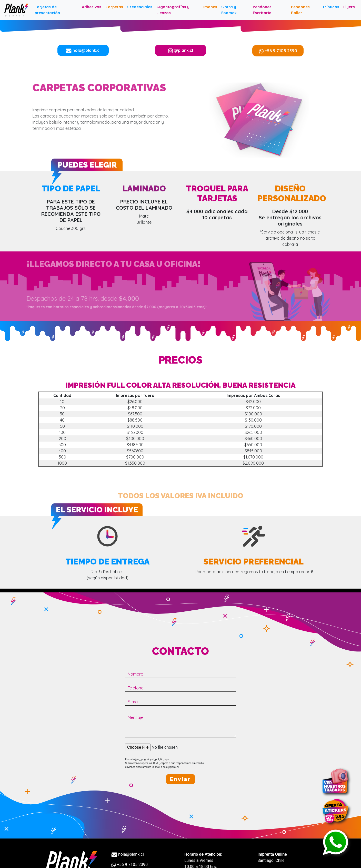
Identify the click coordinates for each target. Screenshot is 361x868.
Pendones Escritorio (262, 10)
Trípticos (331, 7)
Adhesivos (92, 7)
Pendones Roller (300, 10)
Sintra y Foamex (229, 10)
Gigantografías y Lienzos (173, 10)
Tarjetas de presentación (47, 10)
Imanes (210, 7)
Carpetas (114, 7)
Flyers (349, 7)
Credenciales (140, 7)
